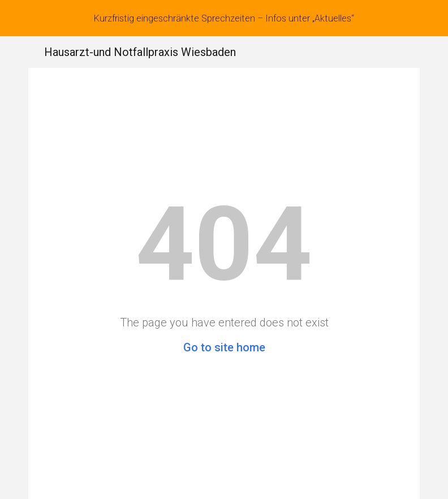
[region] (224, 18)
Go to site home (224, 347)
